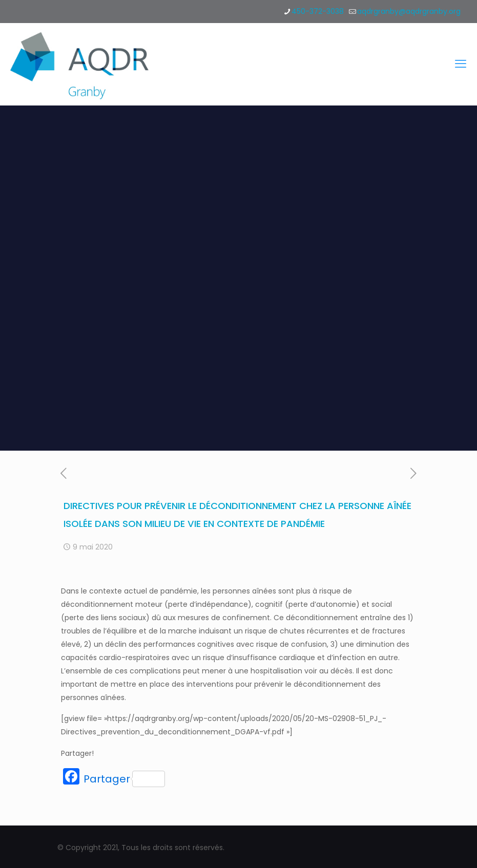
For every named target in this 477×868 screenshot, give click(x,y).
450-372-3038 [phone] (318, 11)
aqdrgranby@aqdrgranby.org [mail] (409, 11)
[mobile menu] (461, 64)
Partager (124, 779)
